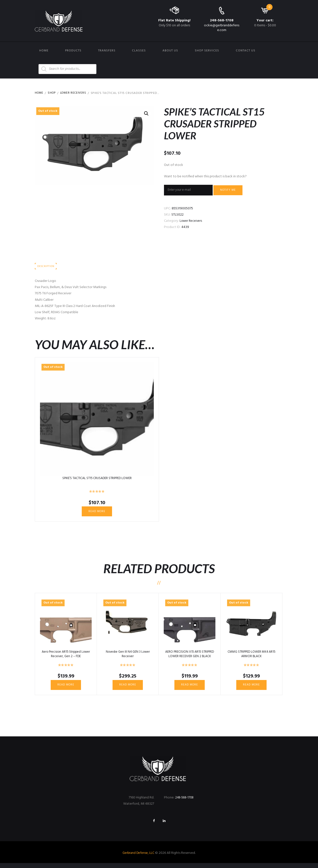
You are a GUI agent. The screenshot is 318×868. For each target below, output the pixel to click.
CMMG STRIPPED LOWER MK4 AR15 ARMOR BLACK (251, 657)
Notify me (232, 191)
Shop (53, 93)
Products (73, 51)
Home (44, 51)
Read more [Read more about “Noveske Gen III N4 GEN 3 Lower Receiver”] (128, 688)
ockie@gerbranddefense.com (222, 28)
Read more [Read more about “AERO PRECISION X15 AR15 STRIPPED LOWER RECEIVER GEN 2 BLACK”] (190, 688)
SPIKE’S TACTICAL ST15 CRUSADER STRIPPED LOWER (97, 480)
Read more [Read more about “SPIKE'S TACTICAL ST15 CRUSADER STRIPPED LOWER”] (97, 514)
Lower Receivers (76, 93)
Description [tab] (47, 268)
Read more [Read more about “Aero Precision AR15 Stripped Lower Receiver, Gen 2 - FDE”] (66, 688)
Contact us (246, 51)
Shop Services (207, 51)
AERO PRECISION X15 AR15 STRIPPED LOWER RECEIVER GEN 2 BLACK (190, 659)
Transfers (107, 51)
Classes (139, 51)
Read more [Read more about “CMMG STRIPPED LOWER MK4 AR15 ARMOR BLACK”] (252, 688)
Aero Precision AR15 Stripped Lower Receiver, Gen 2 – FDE (66, 657)
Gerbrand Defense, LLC (139, 858)
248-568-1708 (222, 20)
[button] (146, 114)
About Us (170, 51)
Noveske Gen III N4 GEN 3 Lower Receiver (128, 657)
